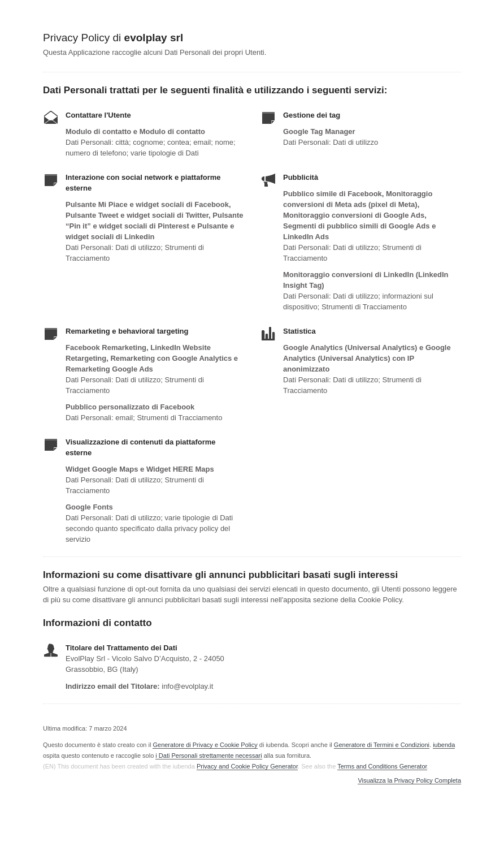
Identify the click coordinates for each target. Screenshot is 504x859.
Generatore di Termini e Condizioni (382, 745)
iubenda (444, 745)
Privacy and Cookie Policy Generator (247, 766)
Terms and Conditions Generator (382, 766)
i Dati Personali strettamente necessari (208, 756)
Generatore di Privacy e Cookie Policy (205, 745)
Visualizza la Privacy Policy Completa (409, 781)
